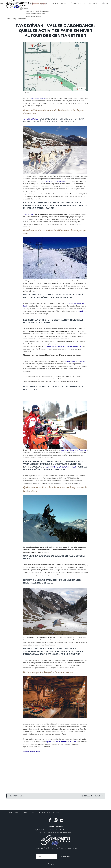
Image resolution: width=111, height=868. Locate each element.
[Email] (47, 857)
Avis (25, 813)
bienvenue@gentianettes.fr (62, 832)
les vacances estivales (38, 98)
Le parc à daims (29, 214)
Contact (46, 813)
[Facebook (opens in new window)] (50, 820)
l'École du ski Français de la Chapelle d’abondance (63, 346)
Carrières (56, 813)
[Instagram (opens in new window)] (56, 820)
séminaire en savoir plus (61, 467)
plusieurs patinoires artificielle (76, 361)
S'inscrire (66, 857)
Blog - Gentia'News (19, 19)
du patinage (35, 314)
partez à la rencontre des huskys (67, 181)
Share (27, 93)
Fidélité (19, 813)
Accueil (9, 19)
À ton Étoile (31, 119)
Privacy (10, 813)
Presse (32, 813)
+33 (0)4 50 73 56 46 (47, 832)
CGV (39, 813)
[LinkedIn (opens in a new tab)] (62, 820)
